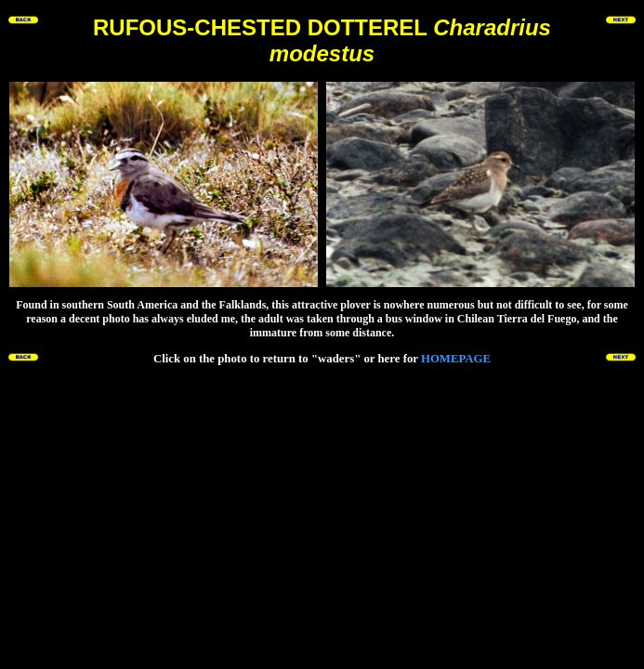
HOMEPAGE (456, 359)
